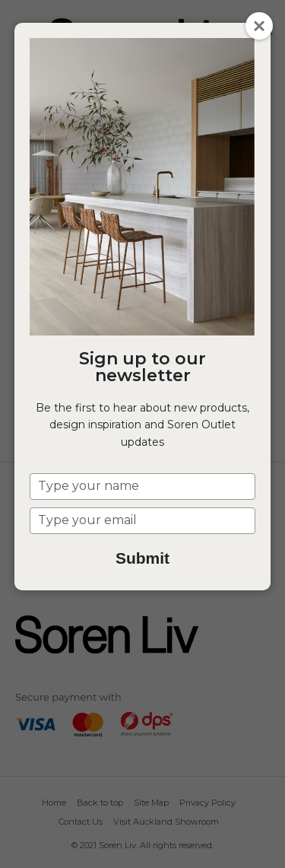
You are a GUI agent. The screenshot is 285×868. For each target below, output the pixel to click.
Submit (142, 558)
